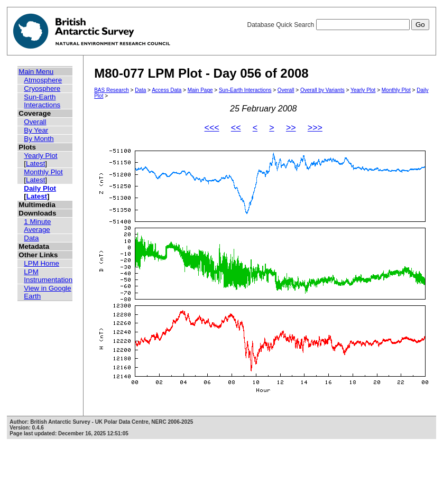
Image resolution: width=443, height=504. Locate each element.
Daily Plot (40, 188)
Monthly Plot (43, 172)
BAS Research (112, 90)
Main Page (200, 90)
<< (236, 128)
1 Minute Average (37, 226)
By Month (39, 139)
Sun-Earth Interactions (42, 101)
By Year (36, 130)
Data (31, 238)
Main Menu (36, 72)
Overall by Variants (322, 90)
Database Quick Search (338, 25)
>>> (315, 128)
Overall (35, 122)
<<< (212, 128)
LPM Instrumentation (48, 276)
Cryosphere (42, 88)
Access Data (167, 90)
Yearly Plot (40, 156)
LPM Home (41, 263)
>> (291, 128)
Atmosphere (43, 80)
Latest (35, 164)
